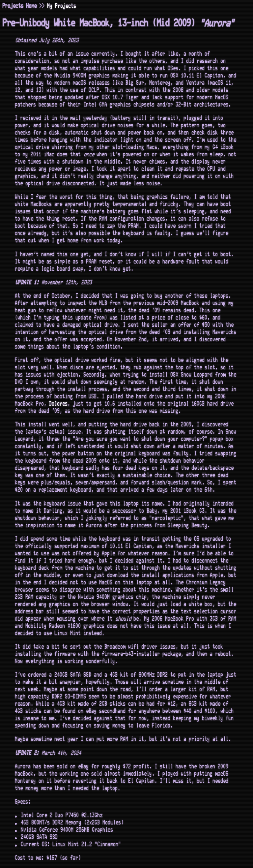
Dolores (59, 404)
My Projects (62, 6)
